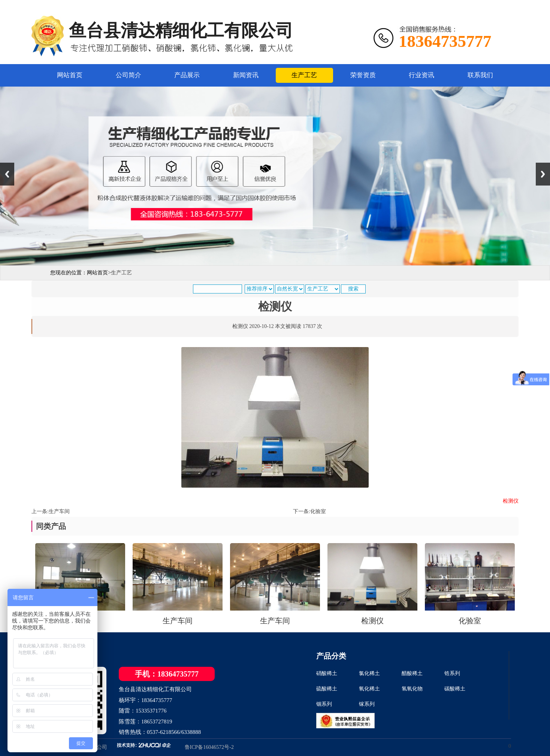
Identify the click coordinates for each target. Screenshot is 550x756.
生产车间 (59, 511)
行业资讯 (421, 75)
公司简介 (129, 75)
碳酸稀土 (455, 689)
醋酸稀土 (412, 673)
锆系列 (452, 673)
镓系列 (367, 704)
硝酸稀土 (327, 673)
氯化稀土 (369, 673)
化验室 (318, 511)
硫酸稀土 (327, 689)
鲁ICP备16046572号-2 (209, 747)
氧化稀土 (369, 689)
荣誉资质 (363, 75)
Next (543, 174)
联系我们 (480, 75)
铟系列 (324, 704)
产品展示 (187, 75)
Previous (7, 174)
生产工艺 (304, 75)
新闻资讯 (246, 75)
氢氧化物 (412, 689)
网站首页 (70, 75)
